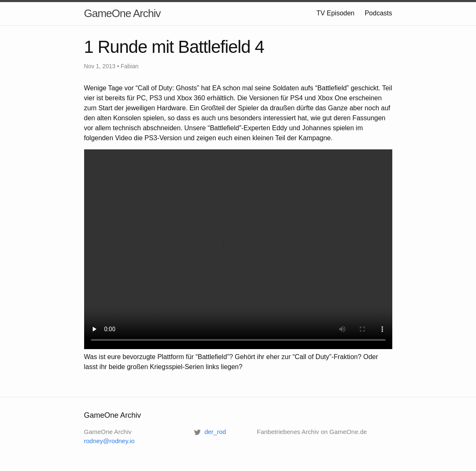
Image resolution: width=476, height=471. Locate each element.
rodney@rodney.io (110, 441)
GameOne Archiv (122, 13)
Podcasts (379, 13)
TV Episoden (336, 13)
